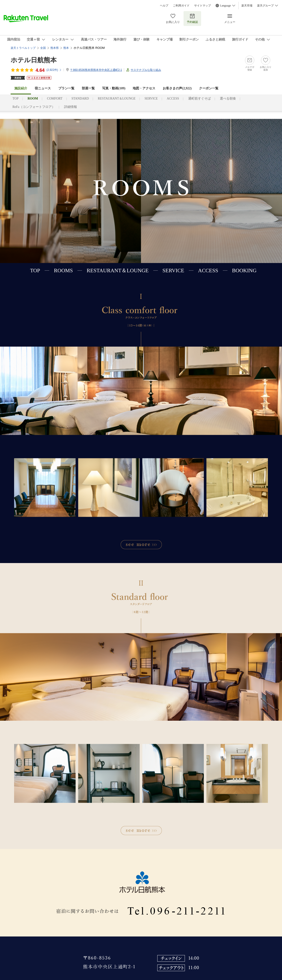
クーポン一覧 (209, 88)
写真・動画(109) (114, 88)
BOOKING (244, 271)
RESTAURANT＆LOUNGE (117, 99)
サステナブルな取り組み (146, 70)
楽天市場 (247, 6)
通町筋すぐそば (199, 99)
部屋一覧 (88, 88)
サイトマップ (202, 6)
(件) (54, 70)
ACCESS (173, 99)
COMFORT (55, 99)
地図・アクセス (144, 88)
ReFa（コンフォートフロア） (34, 107)
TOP (15, 99)
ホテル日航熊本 (34, 60)
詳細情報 (70, 107)
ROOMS (63, 271)
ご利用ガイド (181, 6)
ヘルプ (164, 6)
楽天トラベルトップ (23, 48)
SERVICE (151, 99)
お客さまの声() (177, 88)
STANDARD (80, 99)
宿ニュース (43, 88)
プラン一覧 (66, 88)
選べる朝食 (228, 99)
